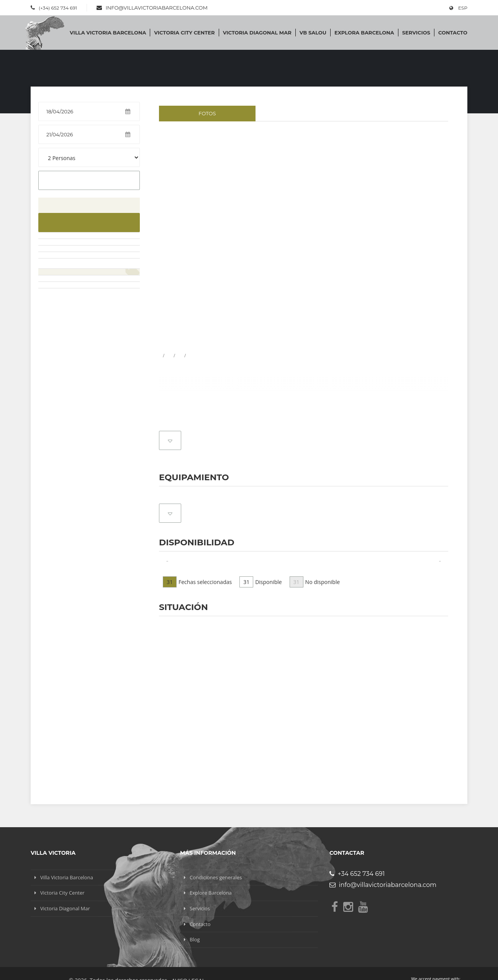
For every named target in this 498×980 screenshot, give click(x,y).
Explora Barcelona (364, 33)
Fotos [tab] (207, 113)
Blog (195, 939)
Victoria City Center (184, 33)
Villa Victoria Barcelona (108, 33)
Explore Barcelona (211, 893)
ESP (458, 8)
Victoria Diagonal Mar (257, 33)
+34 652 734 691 (357, 874)
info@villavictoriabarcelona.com (157, 8)
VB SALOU (313, 33)
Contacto (453, 33)
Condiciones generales (216, 877)
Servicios (416, 33)
